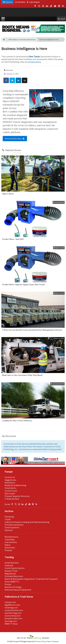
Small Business (12, 563)
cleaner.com (10, 602)
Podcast (8, 550)
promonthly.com (13, 616)
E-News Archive (12, 499)
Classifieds (10, 539)
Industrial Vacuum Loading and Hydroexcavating (27, 522)
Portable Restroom (14, 576)
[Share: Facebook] (6, 80)
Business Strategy (13, 587)
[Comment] (25, 80)
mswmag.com (11, 608)
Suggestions (10, 480)
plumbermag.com (13, 613)
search (61, 19)
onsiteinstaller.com (14, 610)
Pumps (8, 584)
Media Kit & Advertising (15, 485)
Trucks (8, 519)
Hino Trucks (34, 56)
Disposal (9, 530)
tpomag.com (11, 621)
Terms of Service (53, 642)
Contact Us (10, 477)
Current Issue (11, 491)
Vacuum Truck (11, 571)
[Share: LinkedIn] (18, 80)
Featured (9, 565)
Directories (10, 548)
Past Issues (10, 493)
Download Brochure (15, 139)
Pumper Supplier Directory (17, 496)
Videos (8, 545)
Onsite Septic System (15, 568)
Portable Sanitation (14, 525)
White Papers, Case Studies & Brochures (22, 40)
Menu (3, 20)
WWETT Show (11, 624)
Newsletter (10, 483)
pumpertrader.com (13, 618)
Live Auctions (11, 542)
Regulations (10, 573)
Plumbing (9, 517)
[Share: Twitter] (12, 80)
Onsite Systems (12, 527)
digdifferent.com (12, 605)
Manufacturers (11, 537)
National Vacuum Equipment (18, 590)
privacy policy (35, 62)
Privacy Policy (40, 642)
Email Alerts (10, 488)
